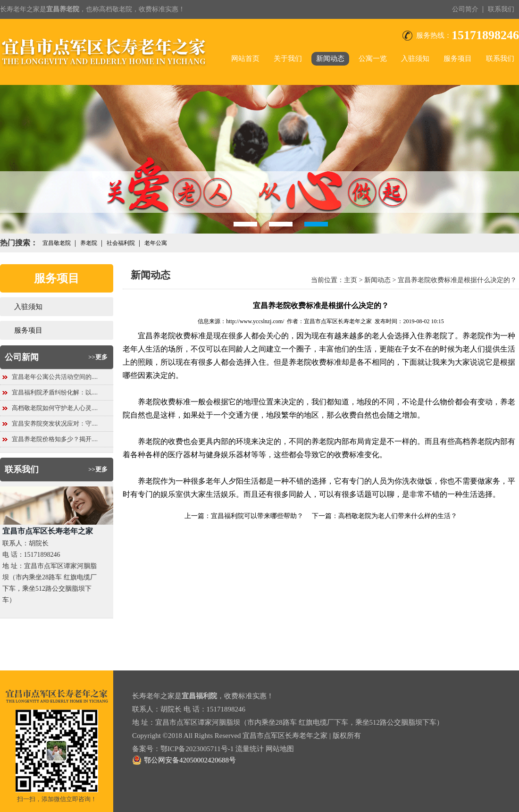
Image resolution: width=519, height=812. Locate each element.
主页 (351, 280)
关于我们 (288, 59)
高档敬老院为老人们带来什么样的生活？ (398, 516)
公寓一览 (373, 59)
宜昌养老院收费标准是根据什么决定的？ (457, 280)
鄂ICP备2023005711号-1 (197, 749)
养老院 (89, 243)
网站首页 (245, 59)
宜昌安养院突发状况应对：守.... (55, 423)
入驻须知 (415, 59)
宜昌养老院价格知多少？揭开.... (55, 439)
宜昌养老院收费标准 (172, 336)
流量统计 (250, 749)
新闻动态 (330, 59)
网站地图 (280, 749)
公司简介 (465, 9)
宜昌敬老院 (57, 243)
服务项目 (458, 59)
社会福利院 (121, 243)
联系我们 (501, 9)
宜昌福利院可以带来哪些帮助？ (257, 516)
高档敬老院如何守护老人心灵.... (55, 408)
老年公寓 (156, 243)
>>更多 (98, 357)
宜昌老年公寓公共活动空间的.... (55, 377)
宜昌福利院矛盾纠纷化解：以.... (55, 392)
